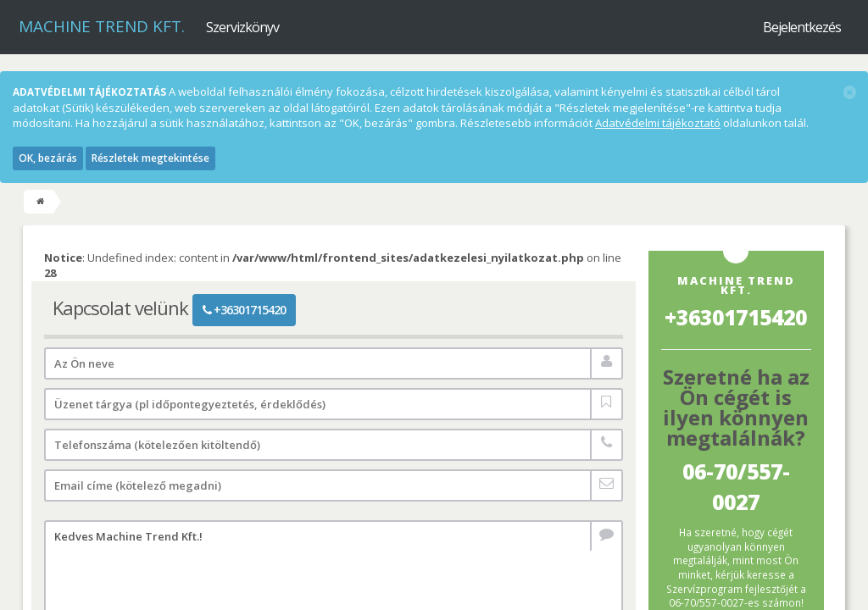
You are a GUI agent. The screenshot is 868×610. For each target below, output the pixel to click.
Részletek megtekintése (150, 158)
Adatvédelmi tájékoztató (658, 123)
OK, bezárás (48, 158)
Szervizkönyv (242, 27)
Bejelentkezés (802, 27)
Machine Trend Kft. (102, 26)
